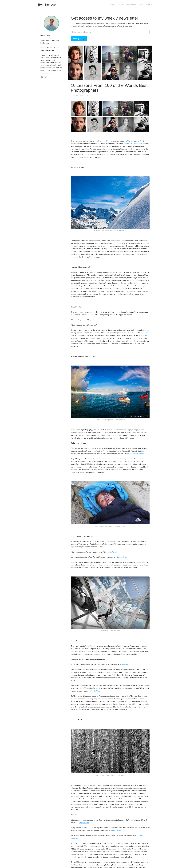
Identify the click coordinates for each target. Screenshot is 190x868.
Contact (149, 5)
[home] (48, 4)
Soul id (106, 141)
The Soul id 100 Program (133, 144)
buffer (145, 335)
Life (88, 96)
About (141, 5)
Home (112, 5)
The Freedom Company (127, 5)
